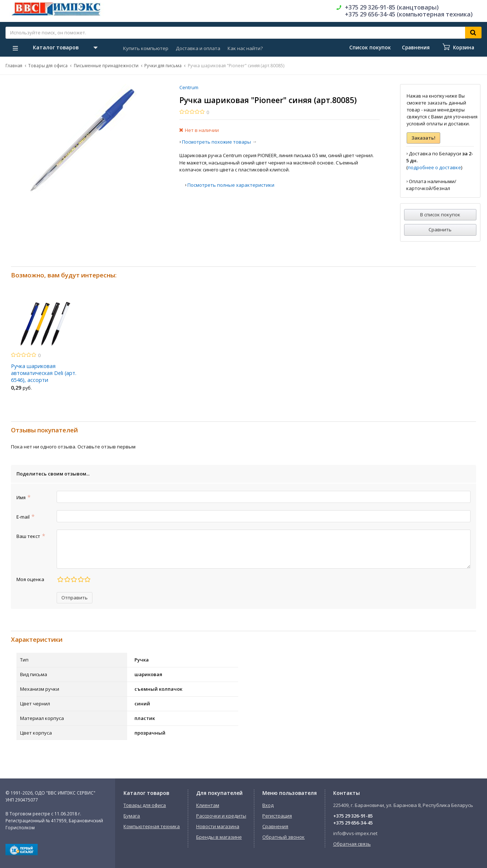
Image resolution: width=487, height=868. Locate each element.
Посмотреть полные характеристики (231, 185)
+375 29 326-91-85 (353, 816)
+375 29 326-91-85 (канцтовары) (392, 7)
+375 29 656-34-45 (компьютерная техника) (409, 14)
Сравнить (440, 230)
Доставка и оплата (198, 48)
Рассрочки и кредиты (221, 816)
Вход (268, 805)
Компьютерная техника (152, 826)
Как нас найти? (245, 48)
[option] (45, 346)
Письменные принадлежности (106, 65)
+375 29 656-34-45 (353, 823)
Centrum (189, 87)
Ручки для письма (163, 65)
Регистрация (277, 816)
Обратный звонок (284, 837)
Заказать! (423, 138)
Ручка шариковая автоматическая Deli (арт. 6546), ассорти (44, 373)
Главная (14, 65)
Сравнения (275, 826)
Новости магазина (218, 826)
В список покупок (440, 215)
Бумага (132, 816)
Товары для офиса (48, 65)
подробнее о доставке (434, 167)
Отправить (75, 598)
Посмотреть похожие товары (216, 142)
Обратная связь (352, 844)
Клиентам (208, 805)
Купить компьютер (146, 48)
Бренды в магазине (219, 837)
